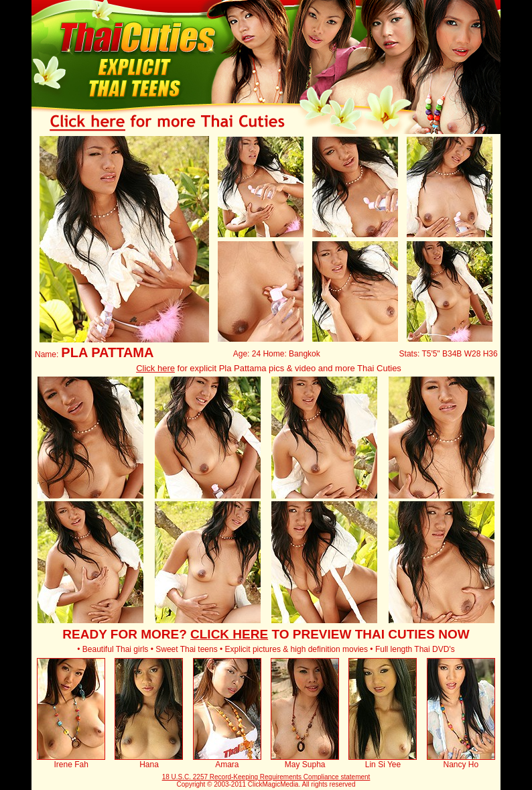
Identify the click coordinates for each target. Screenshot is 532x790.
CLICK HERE (229, 634)
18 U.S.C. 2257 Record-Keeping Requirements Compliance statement (266, 777)
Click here (155, 368)
